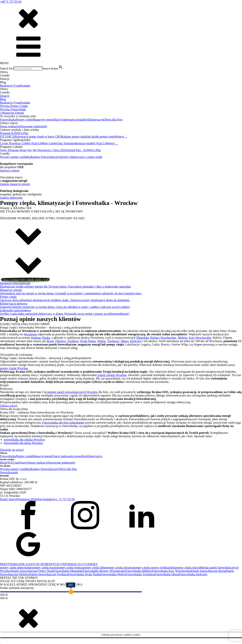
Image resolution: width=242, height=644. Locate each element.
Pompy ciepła (24, 120)
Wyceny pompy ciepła (14, 157)
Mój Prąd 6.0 (34, 143)
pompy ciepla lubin (95, 567)
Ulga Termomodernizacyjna (74, 143)
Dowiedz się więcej (12, 450)
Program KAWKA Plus (14, 133)
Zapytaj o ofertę (10, 170)
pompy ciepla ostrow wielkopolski (154, 567)
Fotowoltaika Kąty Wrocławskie (171, 571)
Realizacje (7, 86)
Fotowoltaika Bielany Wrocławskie (104, 571)
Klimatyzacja (96, 120)
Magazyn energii (43, 456)
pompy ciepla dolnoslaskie (16, 567)
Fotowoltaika (8, 120)
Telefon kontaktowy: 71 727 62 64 (54, 499)
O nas (17, 86)
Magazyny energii (43, 120)
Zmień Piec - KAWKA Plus (84, 150)
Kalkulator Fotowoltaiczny (43, 157)
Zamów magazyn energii (15, 184)
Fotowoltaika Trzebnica (140, 574)
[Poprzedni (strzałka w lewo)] (0, 643)
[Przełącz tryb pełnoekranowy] (2, 640)
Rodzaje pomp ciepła (74, 137)
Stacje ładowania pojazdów (71, 120)
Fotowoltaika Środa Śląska (84, 574)
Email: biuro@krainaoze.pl (16, 499)
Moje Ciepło (49, 143)
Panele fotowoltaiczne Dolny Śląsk (32, 571)
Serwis (4, 472)
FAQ (9, 463)
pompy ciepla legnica (70, 567)
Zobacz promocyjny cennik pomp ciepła (25, 280)
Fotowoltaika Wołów (113, 574)
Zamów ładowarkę (11, 198)
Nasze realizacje (10, 126)
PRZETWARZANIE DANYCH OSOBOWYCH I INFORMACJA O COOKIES (49, 564)
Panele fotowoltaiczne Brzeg (208, 571)
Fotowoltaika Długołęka (68, 571)
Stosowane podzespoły (33, 126)
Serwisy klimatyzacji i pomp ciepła (81, 157)
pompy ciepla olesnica (120, 567)
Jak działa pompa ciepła (101, 137)
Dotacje (5, 96)
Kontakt (25, 86)
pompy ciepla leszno (45, 567)
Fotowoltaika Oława (167, 574)
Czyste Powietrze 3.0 (13, 143)
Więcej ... (121, 137)
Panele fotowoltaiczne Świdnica (49, 574)
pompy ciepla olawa (187, 567)
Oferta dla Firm (113, 120)
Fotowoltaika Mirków (139, 571)
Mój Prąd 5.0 (98, 143)
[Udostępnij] (3, 640)
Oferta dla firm (68, 469)
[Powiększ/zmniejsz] (0, 640)
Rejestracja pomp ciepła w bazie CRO (38, 137)
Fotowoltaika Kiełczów (193, 574)
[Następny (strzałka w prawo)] (2, 643)
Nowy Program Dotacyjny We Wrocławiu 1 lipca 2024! (34, 150)
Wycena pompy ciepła (13, 469)
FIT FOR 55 (7, 137)
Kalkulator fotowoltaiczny (43, 469)
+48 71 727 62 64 (11, 2)
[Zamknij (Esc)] (5, 640)
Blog (3, 99)
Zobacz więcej (9, 406)
